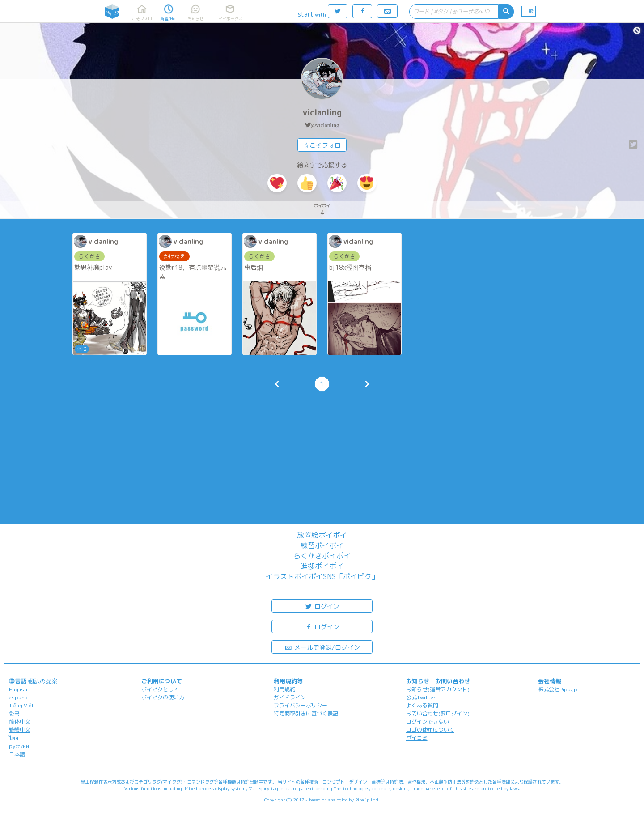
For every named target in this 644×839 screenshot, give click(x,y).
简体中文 (20, 722)
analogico (338, 800)
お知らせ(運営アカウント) (438, 689)
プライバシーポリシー (301, 705)
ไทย (14, 738)
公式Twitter (421, 697)
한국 (14, 713)
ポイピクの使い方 (163, 697)
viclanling (322, 113)
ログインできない (428, 722)
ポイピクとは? (159, 689)
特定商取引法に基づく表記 (306, 713)
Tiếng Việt (21, 705)
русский (19, 746)
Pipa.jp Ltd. (367, 800)
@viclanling (325, 125)
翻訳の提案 (43, 681)
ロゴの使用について (430, 730)
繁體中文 (20, 730)
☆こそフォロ (322, 145)
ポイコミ (417, 738)
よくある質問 (422, 705)
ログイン (322, 606)
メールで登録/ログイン (322, 647)
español (19, 697)
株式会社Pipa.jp (558, 689)
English (18, 689)
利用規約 (284, 689)
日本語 (17, 754)
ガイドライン (290, 697)
